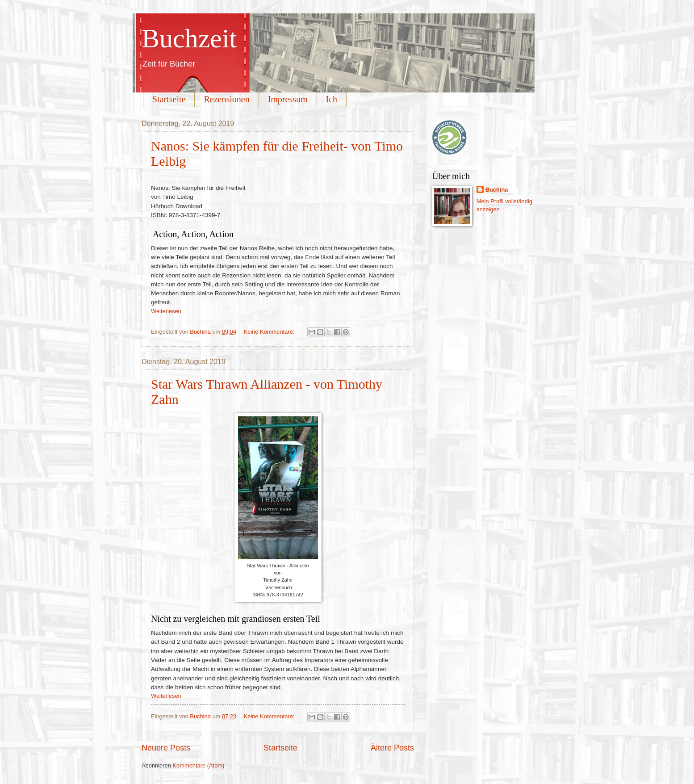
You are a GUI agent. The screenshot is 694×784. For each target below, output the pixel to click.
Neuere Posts (166, 748)
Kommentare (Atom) (198, 765)
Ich (332, 99)
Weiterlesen (166, 311)
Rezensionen (226, 99)
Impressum (288, 99)
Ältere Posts (392, 748)
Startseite (169, 99)
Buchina (497, 190)
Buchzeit (189, 38)
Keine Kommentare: (270, 332)
